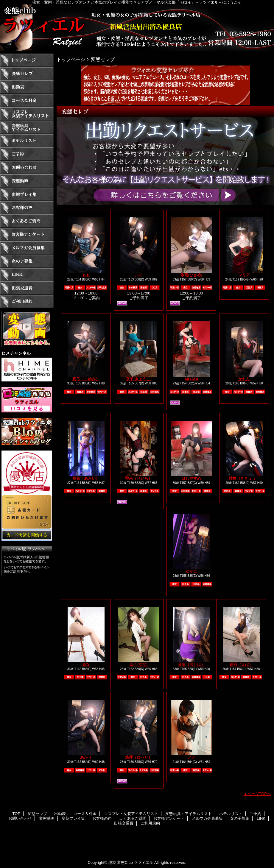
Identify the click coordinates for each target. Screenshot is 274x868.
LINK (27, 275)
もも (86, 275)
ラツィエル (137, 28)
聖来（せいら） (139, 478)
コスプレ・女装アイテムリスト (27, 114)
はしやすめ (191, 478)
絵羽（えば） (241, 664)
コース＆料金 (27, 100)
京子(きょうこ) (139, 379)
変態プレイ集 (27, 194)
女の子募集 (27, 261)
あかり (86, 757)
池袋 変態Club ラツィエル (131, 862)
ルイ (139, 275)
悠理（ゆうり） (139, 757)
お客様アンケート (27, 234)
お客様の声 (27, 208)
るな (86, 664)
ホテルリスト (27, 141)
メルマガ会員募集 (27, 248)
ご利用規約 (27, 301)
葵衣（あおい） (86, 478)
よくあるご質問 (27, 221)
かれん (244, 379)
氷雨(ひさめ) (192, 275)
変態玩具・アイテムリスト (27, 127)
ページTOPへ (259, 794)
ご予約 (27, 154)
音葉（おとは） (191, 664)
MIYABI (191, 379)
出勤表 (27, 87)
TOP (27, 60)
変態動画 (27, 181)
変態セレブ (27, 74)
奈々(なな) (139, 664)
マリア (244, 275)
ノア (192, 757)
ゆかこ (191, 571)
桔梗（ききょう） (244, 478)
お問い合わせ (27, 167)
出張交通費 (27, 288)
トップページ (71, 59)
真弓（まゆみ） (86, 379)
